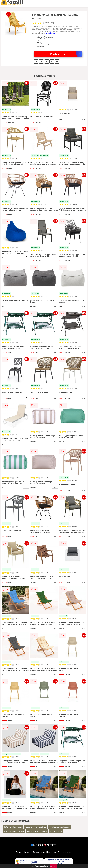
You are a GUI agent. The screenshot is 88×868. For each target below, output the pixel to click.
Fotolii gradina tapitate (37, 831)
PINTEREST (50, 845)
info (26, 122)
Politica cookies (65, 852)
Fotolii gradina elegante (59, 827)
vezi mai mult (50, 33)
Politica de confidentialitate (45, 852)
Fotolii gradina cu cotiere (36, 827)
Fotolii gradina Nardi (13, 827)
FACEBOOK (37, 845)
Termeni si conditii (24, 852)
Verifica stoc (66, 54)
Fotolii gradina (56, 831)
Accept (53, 866)
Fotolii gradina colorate (14, 831)
